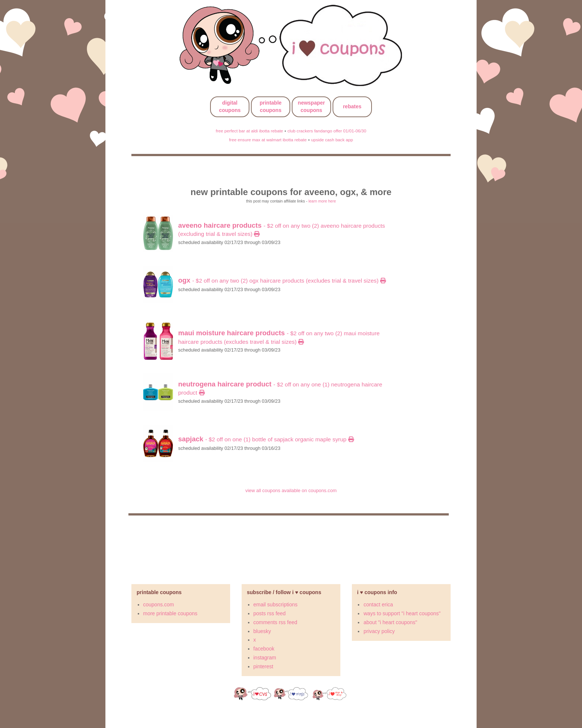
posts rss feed (270, 613)
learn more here (322, 201)
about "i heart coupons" (390, 622)
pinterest (264, 666)
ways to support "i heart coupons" (402, 613)
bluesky (262, 631)
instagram (265, 658)
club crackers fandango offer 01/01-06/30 (327, 131)
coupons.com (159, 605)
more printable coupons (170, 613)
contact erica (378, 605)
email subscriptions (276, 605)
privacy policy (379, 631)
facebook (264, 649)
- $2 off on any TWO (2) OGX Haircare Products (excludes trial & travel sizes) (282, 281)
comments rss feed (275, 622)
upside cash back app (332, 140)
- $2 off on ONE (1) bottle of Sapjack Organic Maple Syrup (266, 439)
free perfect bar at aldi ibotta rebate (249, 131)
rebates (352, 106)
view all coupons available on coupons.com (291, 490)
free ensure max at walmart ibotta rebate (268, 140)
